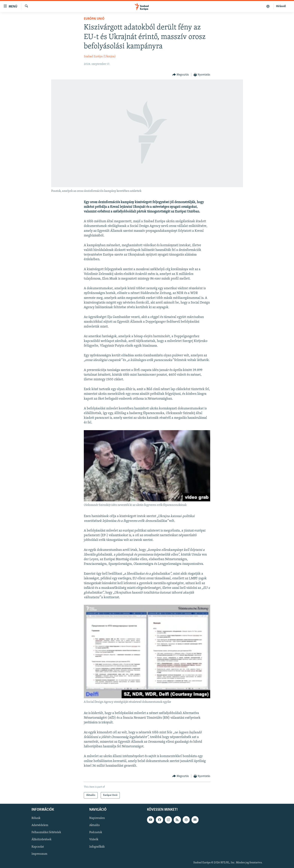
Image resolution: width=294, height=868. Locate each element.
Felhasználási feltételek (46, 832)
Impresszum (39, 854)
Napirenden (97, 818)
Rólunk (36, 818)
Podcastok (96, 832)
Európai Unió (94, 19)
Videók (94, 840)
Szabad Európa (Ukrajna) (100, 57)
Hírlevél (281, 6)
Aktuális (94, 825)
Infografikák (97, 847)
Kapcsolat (38, 847)
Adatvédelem (40, 825)
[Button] (181, 75)
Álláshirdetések (41, 840)
